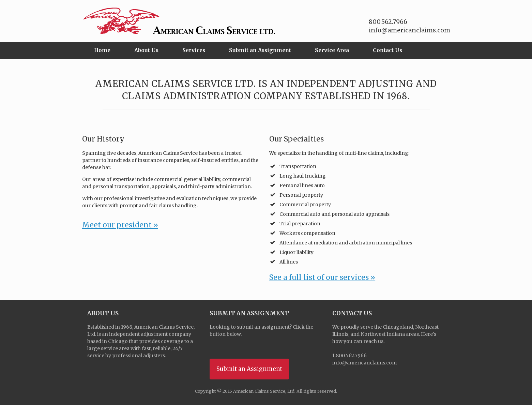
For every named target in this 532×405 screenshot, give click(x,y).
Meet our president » (120, 225)
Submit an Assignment (260, 50)
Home (102, 50)
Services (194, 50)
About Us (146, 50)
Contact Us (387, 50)
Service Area (332, 50)
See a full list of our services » (322, 277)
